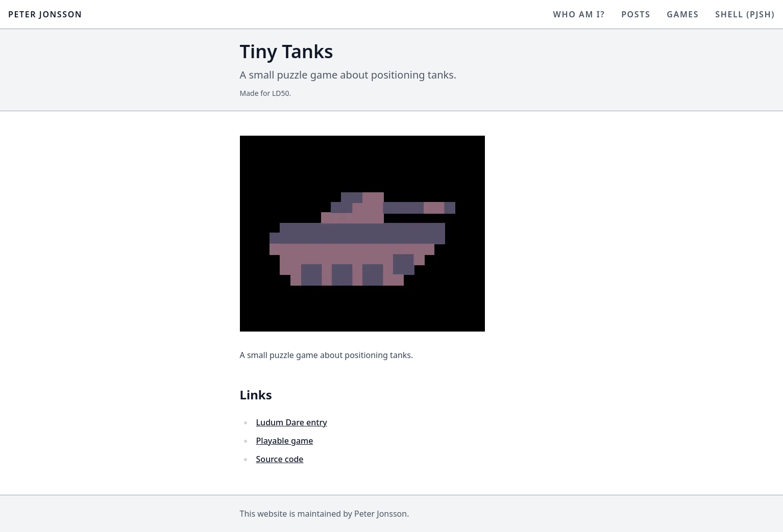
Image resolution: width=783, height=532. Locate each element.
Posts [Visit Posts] (636, 14)
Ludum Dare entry (292, 422)
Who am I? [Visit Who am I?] (579, 14)
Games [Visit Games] (683, 14)
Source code (280, 459)
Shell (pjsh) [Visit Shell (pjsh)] (745, 14)
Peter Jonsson (45, 14)
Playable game (285, 441)
